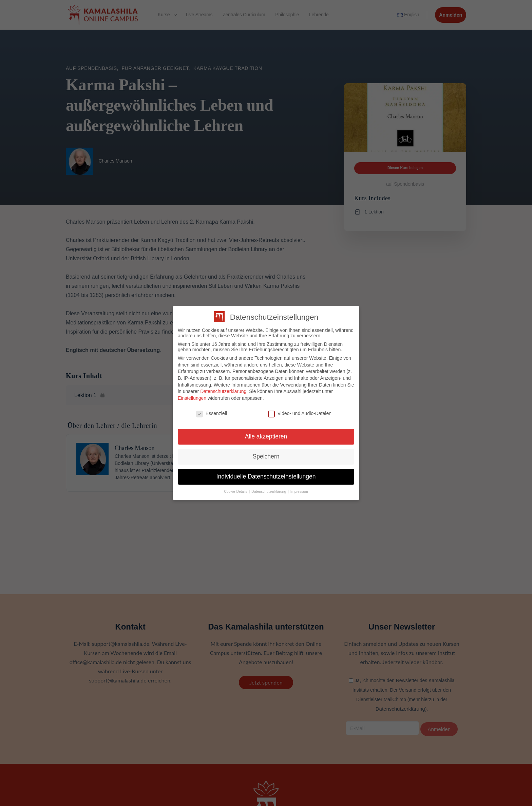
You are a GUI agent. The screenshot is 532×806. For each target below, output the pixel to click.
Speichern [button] (266, 456)
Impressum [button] (299, 491)
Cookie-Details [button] (236, 491)
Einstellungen (192, 398)
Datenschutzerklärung (223, 391)
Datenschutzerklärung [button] (269, 491)
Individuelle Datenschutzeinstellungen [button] (266, 476)
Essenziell (212, 413)
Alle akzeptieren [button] (266, 436)
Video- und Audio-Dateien (300, 413)
